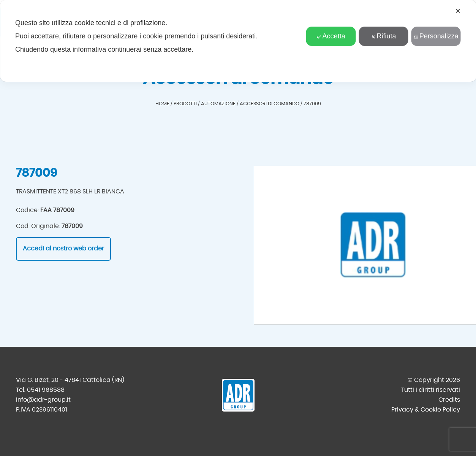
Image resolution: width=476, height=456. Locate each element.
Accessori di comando (270, 104)
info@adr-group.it (43, 400)
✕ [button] (458, 11)
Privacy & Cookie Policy (426, 410)
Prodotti (185, 104)
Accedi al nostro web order (63, 249)
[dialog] (238, 41)
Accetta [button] (331, 36)
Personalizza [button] (436, 36)
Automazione (218, 104)
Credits (449, 400)
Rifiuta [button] (383, 36)
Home (162, 104)
